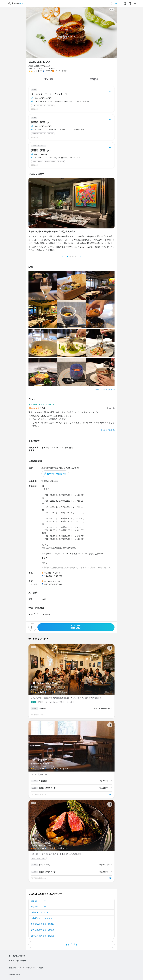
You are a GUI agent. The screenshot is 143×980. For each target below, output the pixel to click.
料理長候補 (43, 781)
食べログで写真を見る (104, 390)
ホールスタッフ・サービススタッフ (49, 94)
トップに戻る (71, 945)
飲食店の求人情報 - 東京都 (42, 936)
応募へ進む (76, 627)
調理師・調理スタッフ (42, 122)
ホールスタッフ (45, 865)
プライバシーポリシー (26, 968)
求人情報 (49, 79)
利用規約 (12, 968)
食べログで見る (106, 430)
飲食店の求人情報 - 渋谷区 (42, 930)
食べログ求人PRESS (17, 956)
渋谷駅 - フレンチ (39, 901)
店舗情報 (94, 79)
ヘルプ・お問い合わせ (17, 961)
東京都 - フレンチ (39, 907)
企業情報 (40, 968)
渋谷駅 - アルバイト (40, 912)
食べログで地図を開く (57, 474)
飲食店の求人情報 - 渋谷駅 (42, 924)
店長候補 (42, 709)
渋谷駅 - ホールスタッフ (41, 918)
